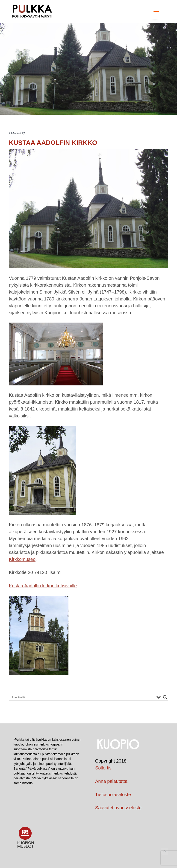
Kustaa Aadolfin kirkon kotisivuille (43, 586)
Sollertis (103, 768)
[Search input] (83, 697)
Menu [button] (155, 11)
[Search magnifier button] (165, 697)
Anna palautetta (111, 781)
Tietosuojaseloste (113, 795)
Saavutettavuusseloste (118, 808)
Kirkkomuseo (22, 559)
